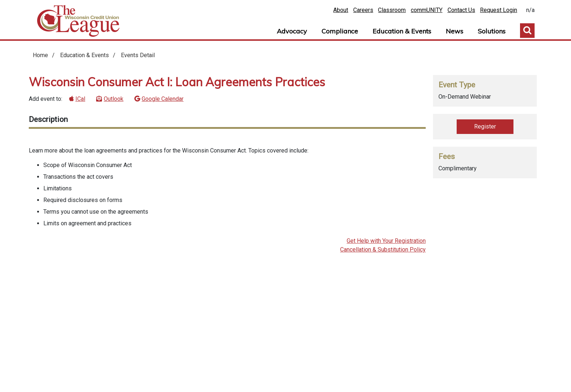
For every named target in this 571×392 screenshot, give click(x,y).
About (341, 10)
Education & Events (402, 31)
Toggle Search (527, 31)
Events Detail (138, 55)
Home (78, 21)
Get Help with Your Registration (386, 241)
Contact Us (461, 10)
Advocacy (292, 31)
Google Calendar (163, 99)
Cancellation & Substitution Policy (383, 250)
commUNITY (427, 10)
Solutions (492, 31)
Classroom (392, 10)
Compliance (340, 31)
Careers (363, 10)
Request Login (499, 10)
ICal (80, 99)
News (454, 31)
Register (485, 126)
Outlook (114, 99)
